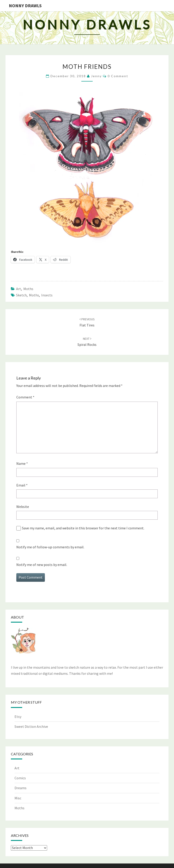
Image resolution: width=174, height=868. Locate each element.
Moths (28, 289)
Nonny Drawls (25, 6)
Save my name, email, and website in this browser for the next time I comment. (83, 528)
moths (34, 295)
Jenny (96, 76)
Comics (20, 778)
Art (19, 289)
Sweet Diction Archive (31, 726)
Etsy (18, 717)
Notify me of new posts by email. (42, 565)
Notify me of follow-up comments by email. (50, 547)
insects (47, 295)
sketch (21, 295)
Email (22, 485)
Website (23, 507)
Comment (25, 397)
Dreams (21, 788)
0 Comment (118, 76)
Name (22, 463)
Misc (18, 798)
